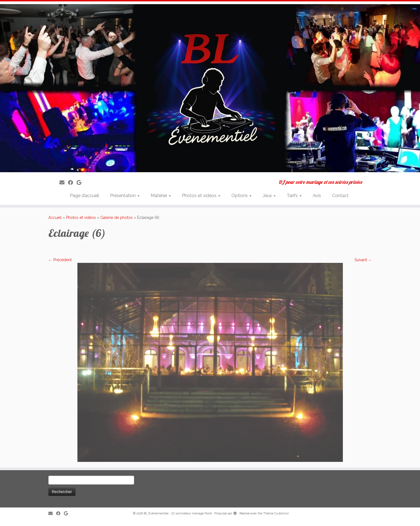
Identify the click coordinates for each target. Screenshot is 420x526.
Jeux (269, 196)
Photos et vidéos (201, 196)
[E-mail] (64, 183)
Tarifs (294, 196)
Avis (317, 196)
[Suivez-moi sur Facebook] (72, 183)
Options (242, 196)
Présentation (125, 196)
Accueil (55, 218)
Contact (340, 196)
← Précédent (60, 260)
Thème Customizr (276, 513)
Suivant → (363, 260)
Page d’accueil (84, 196)
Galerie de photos (117, 218)
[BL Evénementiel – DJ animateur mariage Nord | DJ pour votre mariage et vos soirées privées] (210, 88)
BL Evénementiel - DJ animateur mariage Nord (178, 513)
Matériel (161, 196)
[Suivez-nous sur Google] (81, 183)
